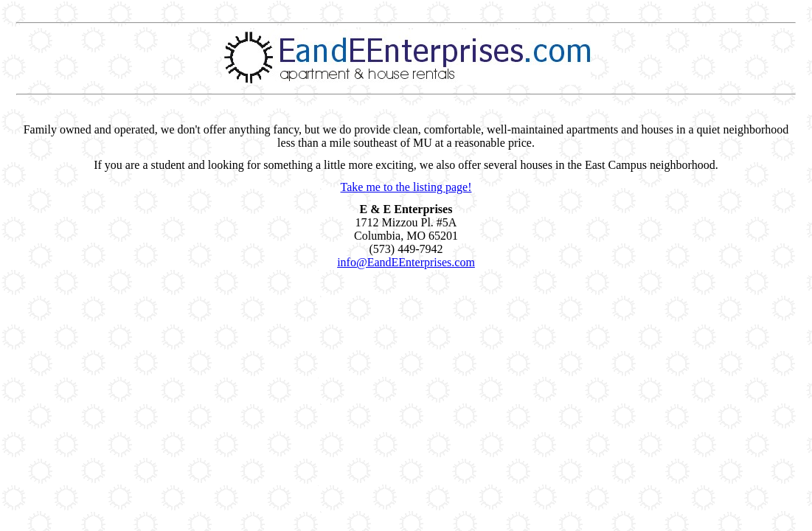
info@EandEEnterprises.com (406, 262)
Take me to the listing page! (406, 187)
